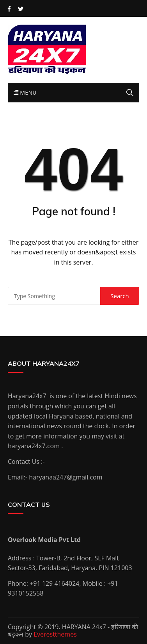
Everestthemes (55, 634)
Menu (25, 92)
